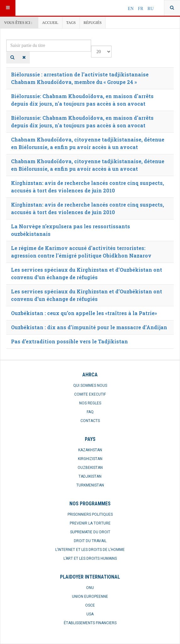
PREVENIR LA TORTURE (90, 523)
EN (131, 9)
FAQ (90, 412)
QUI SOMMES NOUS (90, 386)
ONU (90, 588)
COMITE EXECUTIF (90, 394)
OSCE (90, 605)
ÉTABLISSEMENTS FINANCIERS (90, 623)
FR (141, 9)
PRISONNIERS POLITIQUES (90, 514)
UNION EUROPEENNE (90, 597)
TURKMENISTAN (90, 485)
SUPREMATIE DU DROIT (90, 532)
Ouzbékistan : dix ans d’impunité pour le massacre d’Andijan (89, 327)
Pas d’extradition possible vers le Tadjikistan (69, 341)
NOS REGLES (90, 403)
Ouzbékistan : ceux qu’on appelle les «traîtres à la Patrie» (84, 313)
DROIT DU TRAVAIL (90, 541)
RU (151, 9)
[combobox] (172, 8)
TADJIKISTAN (90, 476)
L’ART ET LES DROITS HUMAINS (90, 558)
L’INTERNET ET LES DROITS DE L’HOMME (90, 550)
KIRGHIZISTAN (90, 459)
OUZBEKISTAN (90, 468)
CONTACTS (90, 421)
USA (90, 614)
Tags (71, 23)
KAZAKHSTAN (90, 450)
